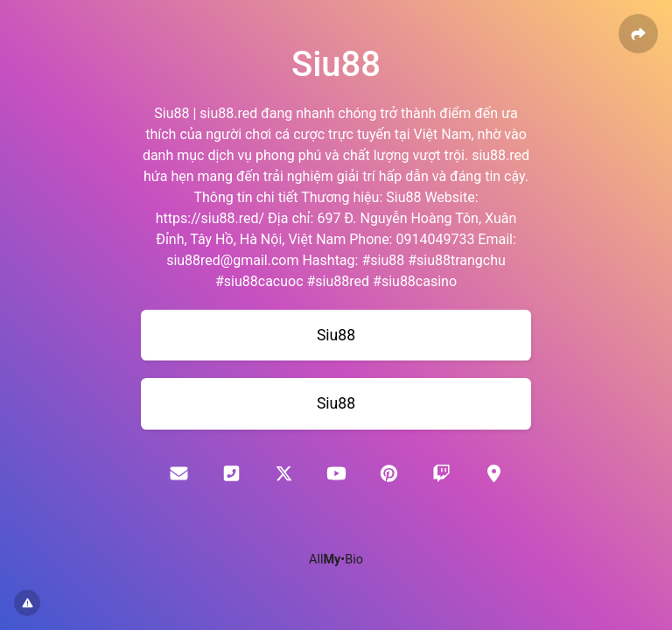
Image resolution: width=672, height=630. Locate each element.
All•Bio (336, 560)
